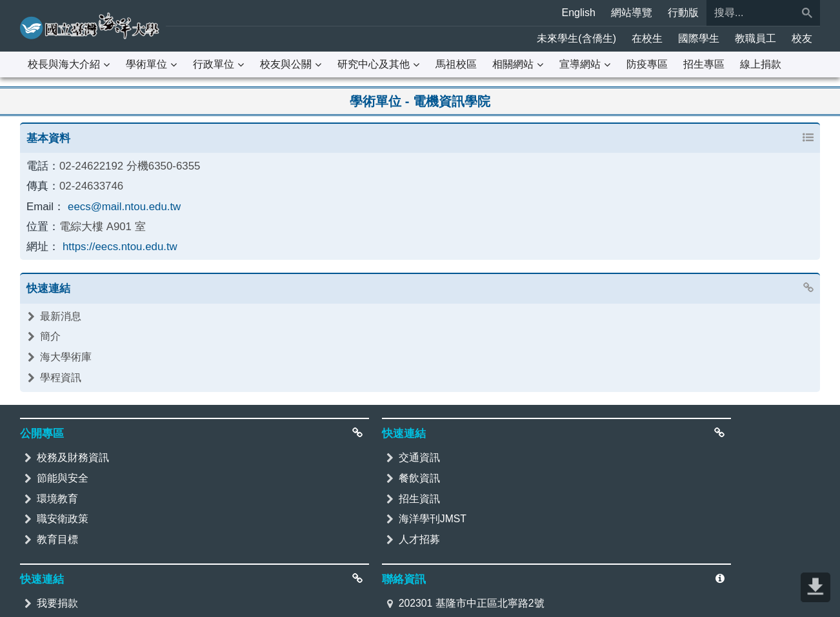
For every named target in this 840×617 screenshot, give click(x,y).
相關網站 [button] (513, 64)
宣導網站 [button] (580, 64)
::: (7, 9)
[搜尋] (750, 13)
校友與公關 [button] (286, 64)
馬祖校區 (456, 64)
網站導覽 (632, 13)
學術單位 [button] (146, 64)
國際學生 (699, 38)
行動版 (683, 13)
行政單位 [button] (214, 64)
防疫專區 (647, 64)
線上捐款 (761, 64)
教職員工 (755, 38)
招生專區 (704, 64)
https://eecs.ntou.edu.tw (115, 242)
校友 (802, 38)
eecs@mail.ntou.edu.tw (120, 203)
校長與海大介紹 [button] (64, 64)
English (579, 13)
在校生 (647, 38)
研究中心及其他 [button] (374, 64)
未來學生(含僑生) (576, 38)
